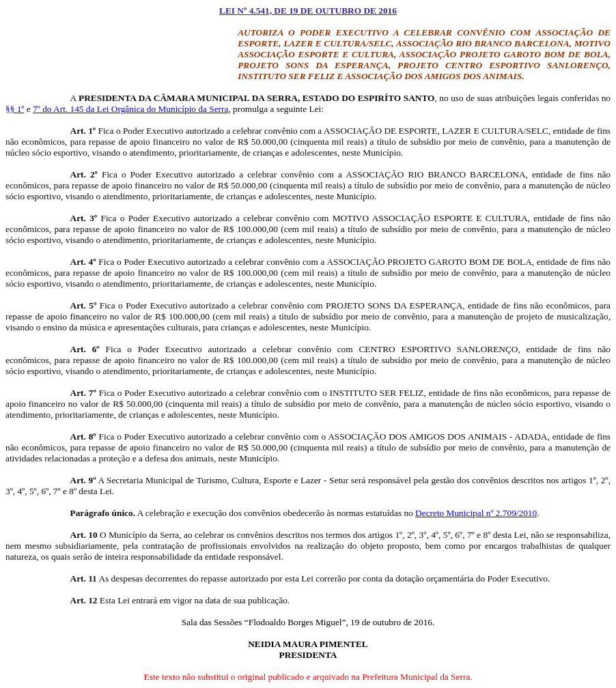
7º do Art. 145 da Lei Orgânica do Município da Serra (130, 109)
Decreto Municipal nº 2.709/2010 (476, 513)
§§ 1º (15, 109)
